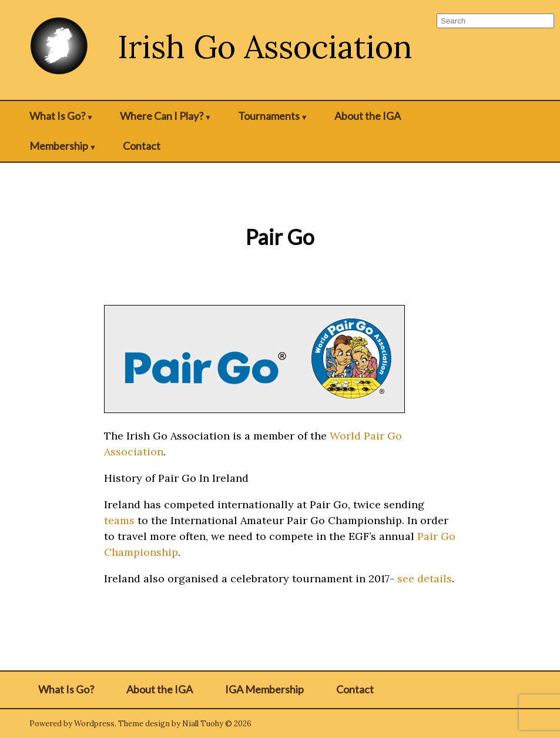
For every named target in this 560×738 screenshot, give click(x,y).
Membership (59, 146)
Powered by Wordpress (72, 724)
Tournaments (269, 116)
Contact (142, 146)
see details (425, 578)
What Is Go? (57, 116)
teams (119, 520)
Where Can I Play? (162, 116)
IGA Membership (264, 689)
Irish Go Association (265, 47)
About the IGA (368, 116)
